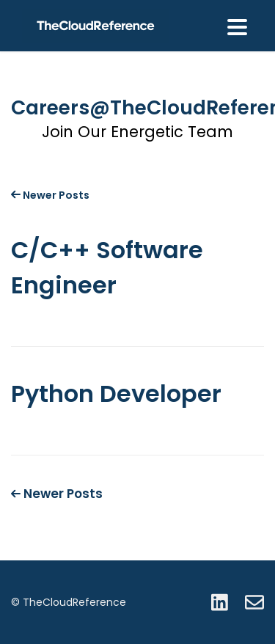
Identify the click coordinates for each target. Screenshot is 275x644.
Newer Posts (50, 195)
